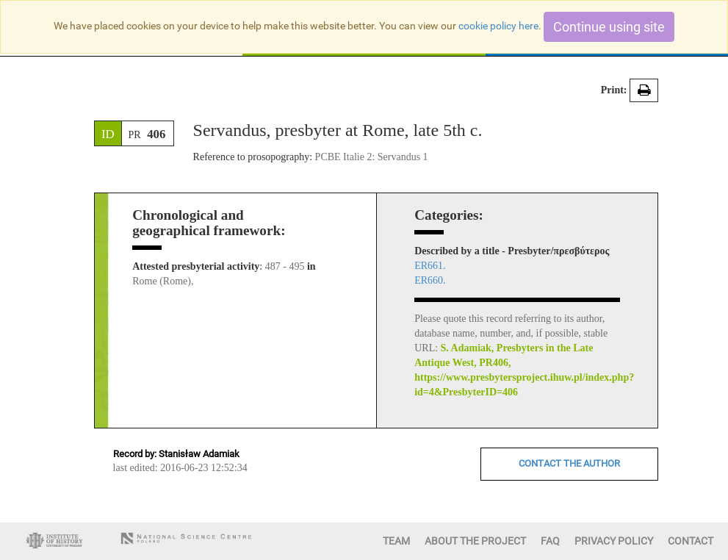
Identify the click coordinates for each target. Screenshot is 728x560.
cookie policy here (498, 26)
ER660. (430, 280)
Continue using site (609, 27)
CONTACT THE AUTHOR (569, 463)
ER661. (430, 266)
